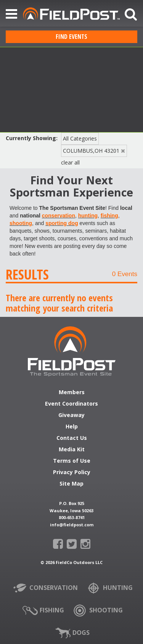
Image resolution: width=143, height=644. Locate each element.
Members (72, 393)
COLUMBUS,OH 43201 (91, 151)
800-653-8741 (72, 517)
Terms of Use (72, 461)
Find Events (71, 37)
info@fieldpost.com (72, 525)
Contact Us (72, 438)
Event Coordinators (71, 404)
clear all (70, 162)
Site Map (71, 484)
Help (72, 427)
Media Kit (72, 450)
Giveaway (71, 415)
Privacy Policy (72, 473)
